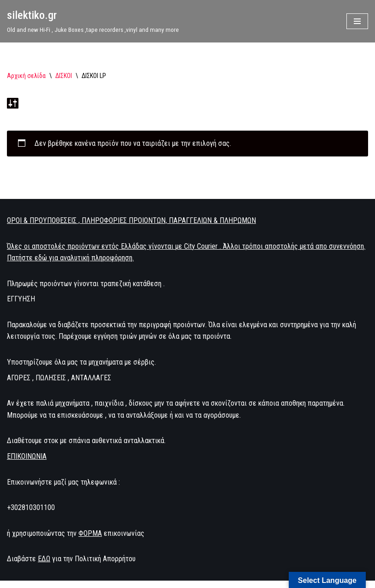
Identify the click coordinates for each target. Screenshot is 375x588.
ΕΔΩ (44, 559)
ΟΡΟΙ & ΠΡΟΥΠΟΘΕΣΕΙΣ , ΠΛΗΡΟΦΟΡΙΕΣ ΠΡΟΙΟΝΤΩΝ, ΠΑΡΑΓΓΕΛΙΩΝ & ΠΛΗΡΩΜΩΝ (131, 220)
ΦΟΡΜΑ (90, 533)
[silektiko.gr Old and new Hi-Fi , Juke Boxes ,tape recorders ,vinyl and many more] (93, 21)
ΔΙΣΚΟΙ (64, 76)
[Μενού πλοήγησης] (357, 21)
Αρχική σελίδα (26, 76)
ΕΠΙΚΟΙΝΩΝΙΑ (27, 456)
